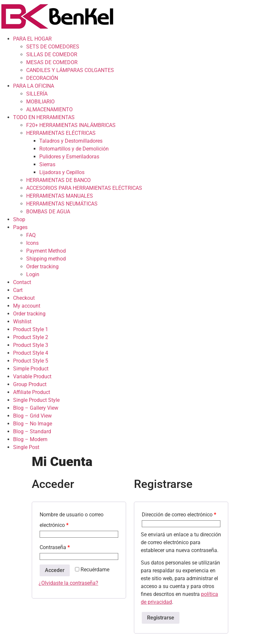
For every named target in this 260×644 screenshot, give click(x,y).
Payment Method (46, 251)
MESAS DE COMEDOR (52, 62)
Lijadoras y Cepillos (62, 172)
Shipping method (46, 259)
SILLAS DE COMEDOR (52, 54)
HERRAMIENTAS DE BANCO (58, 180)
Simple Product (31, 369)
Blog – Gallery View (36, 408)
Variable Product (32, 376)
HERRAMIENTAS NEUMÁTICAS (62, 204)
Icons (32, 243)
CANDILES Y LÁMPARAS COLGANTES (70, 70)
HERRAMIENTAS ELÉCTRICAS (61, 133)
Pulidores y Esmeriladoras (69, 157)
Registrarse (161, 618)
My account (27, 306)
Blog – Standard (32, 431)
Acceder (55, 570)
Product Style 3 (31, 345)
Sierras (47, 164)
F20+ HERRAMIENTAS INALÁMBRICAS (71, 125)
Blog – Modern (30, 439)
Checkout (24, 298)
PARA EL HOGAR (32, 39)
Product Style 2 (31, 337)
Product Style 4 (31, 353)
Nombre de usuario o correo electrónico (72, 520)
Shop (19, 219)
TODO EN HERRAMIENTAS (44, 117)
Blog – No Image (33, 424)
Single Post (26, 447)
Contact (22, 282)
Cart (18, 290)
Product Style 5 (31, 361)
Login (33, 274)
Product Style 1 (31, 329)
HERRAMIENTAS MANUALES (60, 196)
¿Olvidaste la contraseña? (68, 583)
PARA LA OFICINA (34, 86)
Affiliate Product (32, 392)
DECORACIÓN (42, 78)
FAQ (31, 235)
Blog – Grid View (32, 416)
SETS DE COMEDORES (53, 47)
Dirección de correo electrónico (179, 515)
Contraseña (55, 547)
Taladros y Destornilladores (71, 141)
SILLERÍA (37, 94)
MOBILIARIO (40, 102)
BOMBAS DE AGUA (48, 212)
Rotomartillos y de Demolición (74, 149)
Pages (20, 227)
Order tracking (42, 267)
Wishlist (22, 322)
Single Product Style (36, 400)
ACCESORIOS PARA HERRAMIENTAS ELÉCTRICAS (84, 188)
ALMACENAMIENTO (49, 109)
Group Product (30, 384)
